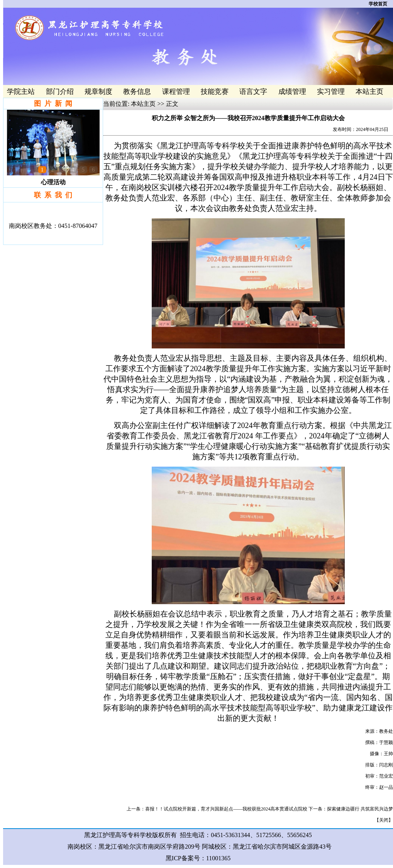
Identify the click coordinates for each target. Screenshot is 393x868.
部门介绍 (60, 92)
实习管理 (331, 92)
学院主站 (21, 92)
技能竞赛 (215, 92)
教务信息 (137, 92)
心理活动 (53, 182)
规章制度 (98, 92)
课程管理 (176, 92)
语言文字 (253, 92)
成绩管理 (292, 92)
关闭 (384, 820)
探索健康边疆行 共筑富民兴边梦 (360, 809)
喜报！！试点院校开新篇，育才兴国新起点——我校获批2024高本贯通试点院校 (226, 809)
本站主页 (369, 92)
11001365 (218, 858)
